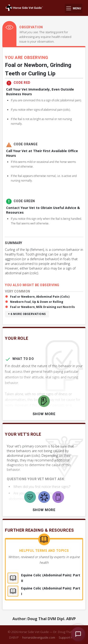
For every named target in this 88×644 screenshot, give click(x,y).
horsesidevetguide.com (39, 637)
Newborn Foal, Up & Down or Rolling (37, 302)
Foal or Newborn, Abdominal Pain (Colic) (40, 297)
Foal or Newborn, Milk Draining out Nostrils (42, 307)
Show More (44, 414)
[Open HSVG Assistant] (78, 634)
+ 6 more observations (27, 314)
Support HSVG (69, 637)
